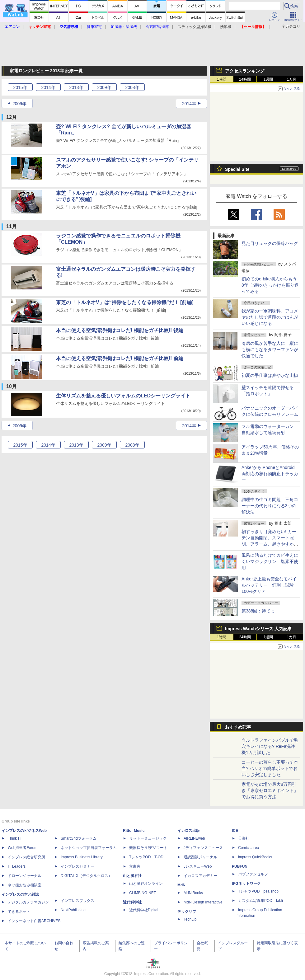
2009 (104, 87)
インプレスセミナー (77, 866)
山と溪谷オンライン (146, 884)
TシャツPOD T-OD (146, 857)
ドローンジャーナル (25, 876)
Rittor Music (134, 831)
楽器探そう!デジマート (148, 848)
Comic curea (249, 848)
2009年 (19, 104)
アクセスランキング (245, 71)
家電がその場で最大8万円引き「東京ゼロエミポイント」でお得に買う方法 (270, 790)
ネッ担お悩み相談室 (25, 885)
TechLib (190, 919)
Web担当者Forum (23, 848)
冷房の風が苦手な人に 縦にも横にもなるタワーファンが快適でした (270, 349)
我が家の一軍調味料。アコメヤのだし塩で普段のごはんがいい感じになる (270, 317)
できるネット (19, 912)
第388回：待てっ (258, 611)
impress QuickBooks (255, 857)
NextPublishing (73, 910)
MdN (181, 885)
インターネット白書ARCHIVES (34, 921)
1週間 (268, 79)
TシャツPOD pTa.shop (258, 891)
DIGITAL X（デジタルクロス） (86, 876)
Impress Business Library (82, 857)
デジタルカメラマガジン (28, 902)
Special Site (237, 169)
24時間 (245, 79)
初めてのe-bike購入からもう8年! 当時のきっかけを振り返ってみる (270, 285)
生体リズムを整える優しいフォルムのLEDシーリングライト (123, 396)
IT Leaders (17, 866)
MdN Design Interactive (203, 902)
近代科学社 (132, 902)
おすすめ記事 (238, 727)
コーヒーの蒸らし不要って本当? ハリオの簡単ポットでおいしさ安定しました (270, 768)
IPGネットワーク (246, 884)
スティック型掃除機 (195, 27)
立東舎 (135, 866)
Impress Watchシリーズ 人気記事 (258, 629)
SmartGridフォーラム (79, 838)
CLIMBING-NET (143, 893)
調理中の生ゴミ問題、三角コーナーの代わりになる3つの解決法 (270, 506)
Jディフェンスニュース (203, 848)
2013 (76, 87)
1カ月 (292, 79)
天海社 (244, 838)
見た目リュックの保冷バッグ (270, 243)
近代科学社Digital (144, 910)
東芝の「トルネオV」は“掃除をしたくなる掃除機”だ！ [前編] (125, 302)
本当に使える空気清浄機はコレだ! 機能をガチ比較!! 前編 (120, 358)
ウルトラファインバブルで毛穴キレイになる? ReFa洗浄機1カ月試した (270, 746)
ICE (235, 831)
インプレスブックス (77, 901)
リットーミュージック (148, 838)
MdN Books (193, 893)
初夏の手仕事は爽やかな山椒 (270, 375)
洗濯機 (226, 27)
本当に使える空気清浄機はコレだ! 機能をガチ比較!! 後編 (120, 330)
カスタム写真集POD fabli (260, 901)
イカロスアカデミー (200, 876)
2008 (132, 87)
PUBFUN (240, 866)
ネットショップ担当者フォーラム (89, 848)
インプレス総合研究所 (26, 857)
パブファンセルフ (253, 874)
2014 (48, 87)
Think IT (14, 838)
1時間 (222, 79)
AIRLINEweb (194, 838)
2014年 (189, 104)
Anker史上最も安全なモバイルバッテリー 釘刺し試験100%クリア (269, 585)
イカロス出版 (189, 831)
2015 (20, 87)
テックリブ (187, 912)
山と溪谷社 (132, 876)
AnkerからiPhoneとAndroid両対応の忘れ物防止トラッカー (270, 474)
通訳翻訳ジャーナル (200, 857)
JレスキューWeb (198, 866)
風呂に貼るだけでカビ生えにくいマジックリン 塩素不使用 (270, 561)
